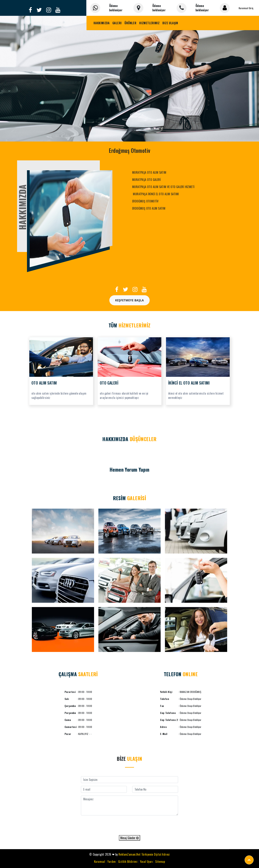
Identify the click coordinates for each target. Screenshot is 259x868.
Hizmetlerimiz (149, 23)
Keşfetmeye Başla (129, 300)
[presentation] (129, 825)
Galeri (117, 23)
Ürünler (130, 23)
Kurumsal (100, 862)
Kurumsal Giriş (246, 8)
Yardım (112, 862)
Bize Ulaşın (170, 23)
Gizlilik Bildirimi (128, 862)
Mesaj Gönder (129, 838)
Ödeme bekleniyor (116, 8)
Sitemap (160, 862)
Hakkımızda (102, 23)
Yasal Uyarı (146, 862)
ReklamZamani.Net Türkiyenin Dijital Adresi (144, 854)
